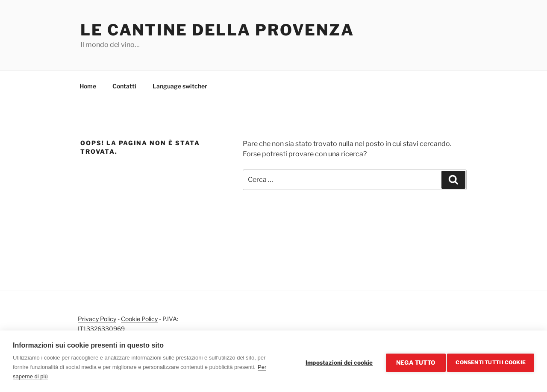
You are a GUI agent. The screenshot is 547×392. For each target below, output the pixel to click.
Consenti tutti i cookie (491, 361)
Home (88, 86)
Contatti (124, 86)
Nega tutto (413, 361)
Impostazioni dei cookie (337, 361)
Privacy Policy (97, 319)
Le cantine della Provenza (217, 30)
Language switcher (180, 86)
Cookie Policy (139, 319)
